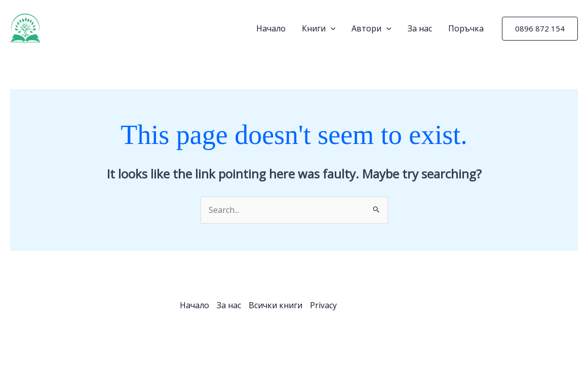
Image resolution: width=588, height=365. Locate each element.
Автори (371, 28)
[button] (540, 29)
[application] (331, 28)
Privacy (323, 305)
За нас (420, 28)
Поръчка (466, 28)
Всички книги (276, 305)
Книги (319, 28)
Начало (271, 28)
